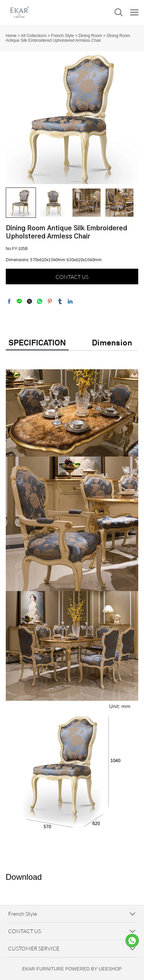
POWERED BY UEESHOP (93, 969)
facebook (9, 301)
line (19, 301)
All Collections (34, 36)
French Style (63, 36)
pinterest (50, 301)
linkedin (70, 301)
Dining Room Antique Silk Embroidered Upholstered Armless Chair (68, 38)
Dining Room (90, 36)
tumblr (60, 301)
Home (11, 36)
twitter (29, 301)
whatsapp (40, 301)
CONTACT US (72, 277)
